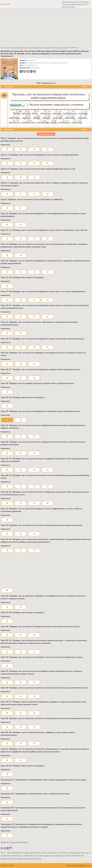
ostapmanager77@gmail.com (79, 866)
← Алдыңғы (8, 87)
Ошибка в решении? (46, 134)
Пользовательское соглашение (74, 2)
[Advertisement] (46, 28)
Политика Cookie (68, 7)
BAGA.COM (5, 4)
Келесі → (86, 87)
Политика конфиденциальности (74, 4)
